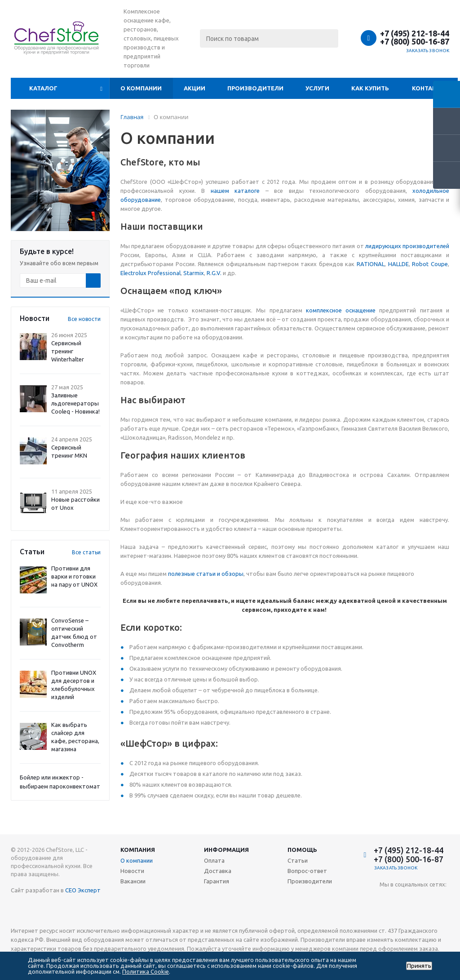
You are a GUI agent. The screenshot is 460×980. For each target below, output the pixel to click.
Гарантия (217, 881)
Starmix (194, 273)
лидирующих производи (399, 246)
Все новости (84, 319)
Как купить (370, 88)
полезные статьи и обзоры (206, 574)
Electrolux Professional (150, 273)
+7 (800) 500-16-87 (415, 41)
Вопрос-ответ (307, 871)
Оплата (214, 860)
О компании (141, 88)
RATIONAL (371, 264)
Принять (419, 966)
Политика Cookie (146, 971)
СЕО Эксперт (83, 890)
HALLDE (398, 264)
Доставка (218, 871)
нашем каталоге (235, 191)
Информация (226, 850)
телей (441, 246)
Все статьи (86, 552)
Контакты (429, 88)
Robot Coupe (430, 264)
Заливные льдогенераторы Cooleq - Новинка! (75, 403)
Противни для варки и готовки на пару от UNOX (74, 576)
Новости (132, 871)
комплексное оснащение (341, 310)
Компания (138, 850)
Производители (255, 88)
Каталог (43, 88)
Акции (195, 88)
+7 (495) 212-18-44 (415, 33)
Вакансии (133, 881)
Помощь (302, 850)
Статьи (298, 860)
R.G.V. (214, 273)
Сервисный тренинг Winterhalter (68, 351)
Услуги (317, 88)
